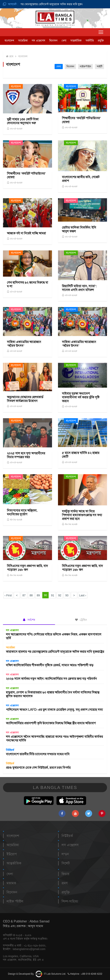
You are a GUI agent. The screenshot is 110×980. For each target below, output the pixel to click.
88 (31, 595)
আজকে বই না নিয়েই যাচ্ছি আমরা (26, 233)
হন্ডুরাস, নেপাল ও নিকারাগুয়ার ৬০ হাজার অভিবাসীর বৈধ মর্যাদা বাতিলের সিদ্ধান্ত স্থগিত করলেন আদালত (53, 694)
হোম (10, 56)
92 (60, 595)
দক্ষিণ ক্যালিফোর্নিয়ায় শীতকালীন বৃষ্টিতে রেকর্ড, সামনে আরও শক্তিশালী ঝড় (50, 665)
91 (53, 595)
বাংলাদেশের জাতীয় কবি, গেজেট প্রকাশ (81, 179)
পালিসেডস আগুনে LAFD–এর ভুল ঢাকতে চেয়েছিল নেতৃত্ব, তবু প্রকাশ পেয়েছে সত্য (54, 710)
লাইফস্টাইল (85, 66)
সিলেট (66, 863)
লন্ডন (65, 854)
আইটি (99, 66)
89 (38, 595)
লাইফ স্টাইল (15, 901)
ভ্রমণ (65, 883)
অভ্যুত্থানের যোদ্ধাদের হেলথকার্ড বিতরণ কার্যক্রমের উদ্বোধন (25, 399)
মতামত (11, 883)
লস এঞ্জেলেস (39, 41)
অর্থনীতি (90, 41)
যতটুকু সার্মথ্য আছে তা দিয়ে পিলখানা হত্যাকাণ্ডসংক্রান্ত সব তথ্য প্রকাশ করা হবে (82, 515)
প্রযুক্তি (101, 41)
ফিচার (65, 874)
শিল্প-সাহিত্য (70, 901)
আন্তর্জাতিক (76, 41)
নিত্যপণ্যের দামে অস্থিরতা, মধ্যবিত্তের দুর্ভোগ (22, 512)
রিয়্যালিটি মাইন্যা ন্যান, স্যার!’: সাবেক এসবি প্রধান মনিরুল (79, 288)
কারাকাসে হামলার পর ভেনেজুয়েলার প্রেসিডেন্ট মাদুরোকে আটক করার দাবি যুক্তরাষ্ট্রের (47, 4)
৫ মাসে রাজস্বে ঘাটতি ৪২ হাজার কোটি (81, 455)
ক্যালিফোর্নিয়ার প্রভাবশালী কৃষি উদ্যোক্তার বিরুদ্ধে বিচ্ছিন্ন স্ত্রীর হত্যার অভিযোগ (51, 723)
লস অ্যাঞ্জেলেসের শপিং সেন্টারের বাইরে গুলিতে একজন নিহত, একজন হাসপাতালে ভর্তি (54, 636)
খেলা (64, 41)
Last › (83, 595)
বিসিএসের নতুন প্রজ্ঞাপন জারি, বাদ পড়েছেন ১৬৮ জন (27, 568)
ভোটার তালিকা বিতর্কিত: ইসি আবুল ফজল (79, 229)
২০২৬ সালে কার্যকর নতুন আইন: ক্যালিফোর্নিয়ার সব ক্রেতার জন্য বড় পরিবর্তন (51, 679)
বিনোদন (53, 41)
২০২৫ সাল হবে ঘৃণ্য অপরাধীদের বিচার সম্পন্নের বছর (26, 455)
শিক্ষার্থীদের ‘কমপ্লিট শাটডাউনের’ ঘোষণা (81, 120)
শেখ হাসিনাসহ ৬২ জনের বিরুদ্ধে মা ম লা (27, 284)
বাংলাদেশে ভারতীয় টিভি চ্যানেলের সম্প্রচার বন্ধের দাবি (38, 754)
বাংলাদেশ (9, 41)
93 (67, 595)
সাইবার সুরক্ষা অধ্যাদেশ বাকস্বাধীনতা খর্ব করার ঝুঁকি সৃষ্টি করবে (81, 397)
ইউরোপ (12, 854)
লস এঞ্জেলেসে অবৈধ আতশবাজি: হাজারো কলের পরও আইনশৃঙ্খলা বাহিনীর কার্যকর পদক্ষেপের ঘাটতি (54, 739)
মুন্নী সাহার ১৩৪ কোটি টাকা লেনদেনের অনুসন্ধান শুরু (23, 121)
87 (24, 595)
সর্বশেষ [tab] (29, 620)
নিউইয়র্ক (10, 750)
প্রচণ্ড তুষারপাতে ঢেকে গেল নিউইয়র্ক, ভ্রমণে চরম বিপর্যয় (38, 768)
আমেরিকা (23, 41)
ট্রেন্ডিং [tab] (81, 620)
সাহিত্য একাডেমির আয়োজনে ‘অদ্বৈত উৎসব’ (24, 344)
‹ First (8, 595)
